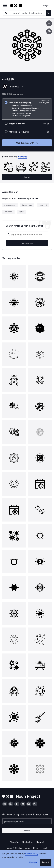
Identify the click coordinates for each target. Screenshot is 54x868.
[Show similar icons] (49, 31)
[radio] (27, 109)
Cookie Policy (32, 854)
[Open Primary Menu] (5, 6)
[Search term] (29, 13)
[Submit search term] (49, 13)
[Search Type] (7, 13)
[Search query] (27, 235)
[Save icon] (49, 23)
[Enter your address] (27, 821)
